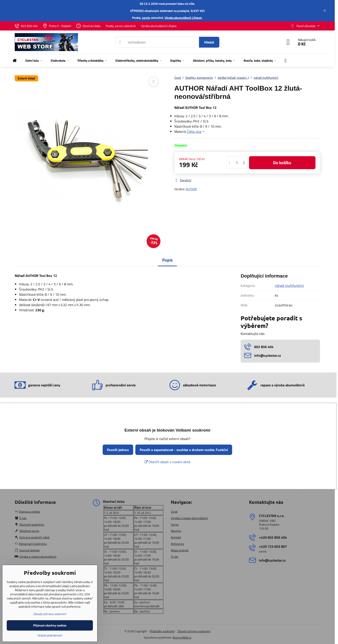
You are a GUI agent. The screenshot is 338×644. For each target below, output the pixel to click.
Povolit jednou (118, 450)
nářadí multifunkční (289, 286)
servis (146, 18)
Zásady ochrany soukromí (194, 631)
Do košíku (282, 163)
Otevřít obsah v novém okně (167, 462)
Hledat (209, 42)
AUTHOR (191, 189)
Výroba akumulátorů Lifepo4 (183, 18)
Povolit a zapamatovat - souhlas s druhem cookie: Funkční (184, 450)
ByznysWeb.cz (182, 637)
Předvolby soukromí (162, 631)
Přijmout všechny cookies (50, 625)
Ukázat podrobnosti (50, 635)
